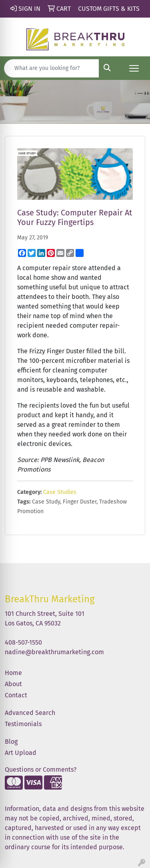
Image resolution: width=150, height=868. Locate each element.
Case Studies (60, 492)
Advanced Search (30, 713)
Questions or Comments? (41, 769)
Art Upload (21, 753)
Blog (11, 742)
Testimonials (23, 724)
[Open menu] (134, 68)
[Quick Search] (52, 68)
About (13, 684)
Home (13, 673)
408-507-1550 (23, 642)
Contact (16, 695)
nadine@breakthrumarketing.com (54, 652)
